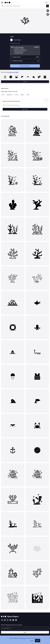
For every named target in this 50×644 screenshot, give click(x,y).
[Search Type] (3, 6)
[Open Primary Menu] (2, 3)
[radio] (25, 50)
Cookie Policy (23, 638)
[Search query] (25, 105)
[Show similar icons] (48, 14)
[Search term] (26, 6)
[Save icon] (48, 11)
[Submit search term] (47, 6)
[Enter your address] (25, 628)
